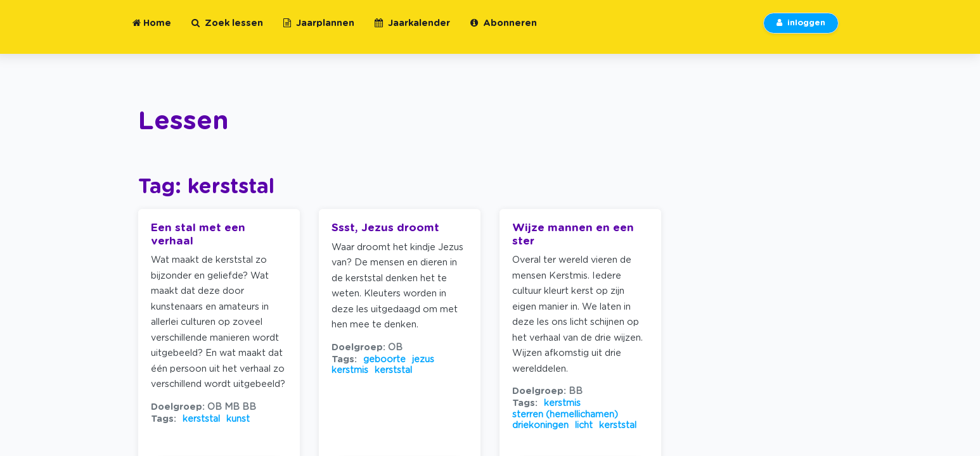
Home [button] (152, 31)
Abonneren (504, 31)
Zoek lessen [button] (227, 31)
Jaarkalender (412, 31)
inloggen (801, 31)
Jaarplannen (319, 31)
